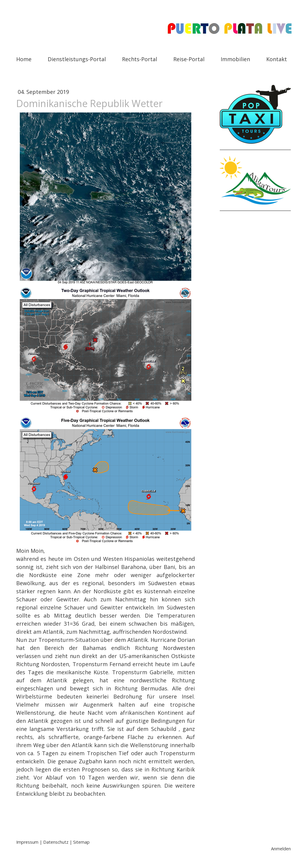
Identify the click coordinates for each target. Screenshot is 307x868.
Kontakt (277, 59)
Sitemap (81, 842)
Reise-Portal (189, 59)
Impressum (27, 842)
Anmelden (281, 849)
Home (24, 59)
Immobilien (235, 59)
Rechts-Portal (140, 59)
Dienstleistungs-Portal (77, 59)
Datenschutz (56, 842)
